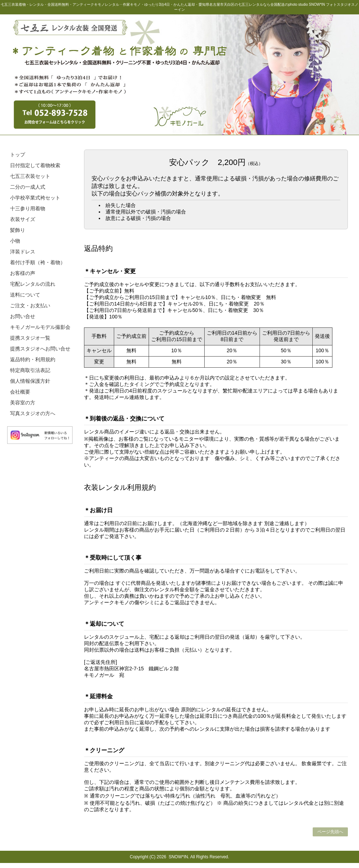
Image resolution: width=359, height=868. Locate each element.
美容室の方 (23, 403)
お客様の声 (23, 273)
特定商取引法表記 (30, 370)
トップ (18, 155)
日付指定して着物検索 (35, 165)
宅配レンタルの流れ (33, 284)
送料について (25, 295)
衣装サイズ (23, 219)
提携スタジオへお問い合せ (40, 349)
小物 (15, 241)
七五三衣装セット (30, 176)
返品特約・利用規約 (33, 359)
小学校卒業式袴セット (35, 198)
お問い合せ (23, 316)
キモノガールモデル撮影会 (40, 327)
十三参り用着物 (28, 208)
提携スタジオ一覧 (30, 338)
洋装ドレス (23, 252)
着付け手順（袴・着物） (38, 262)
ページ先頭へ (330, 832)
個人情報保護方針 (30, 381)
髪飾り (18, 230)
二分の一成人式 (28, 187)
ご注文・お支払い (30, 306)
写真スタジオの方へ (33, 413)
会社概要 (20, 392)
